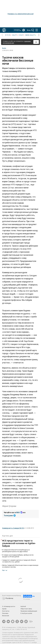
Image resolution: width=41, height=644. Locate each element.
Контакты (6, 611)
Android (23, 606)
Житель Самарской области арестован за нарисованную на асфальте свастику (20, 566)
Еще (5, 570)
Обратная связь (26, 609)
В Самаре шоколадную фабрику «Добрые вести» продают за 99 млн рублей (18, 556)
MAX (19, 512)
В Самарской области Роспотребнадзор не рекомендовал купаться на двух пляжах (16, 551)
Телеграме (10, 516)
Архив (4, 609)
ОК (36, 42)
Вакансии (6, 616)
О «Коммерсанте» (9, 606)
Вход (29, 30)
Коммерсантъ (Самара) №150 (13, 528)
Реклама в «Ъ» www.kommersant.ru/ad (21, 14)
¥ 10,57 (21, 35)
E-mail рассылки (26, 613)
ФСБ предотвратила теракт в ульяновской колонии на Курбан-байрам (19, 543)
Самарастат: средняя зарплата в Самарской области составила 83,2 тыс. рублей (19, 561)
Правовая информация (29, 611)
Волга (4, 48)
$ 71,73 (8, 35)
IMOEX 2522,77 (30, 35)
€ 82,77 (14, 35)
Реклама (5, 613)
